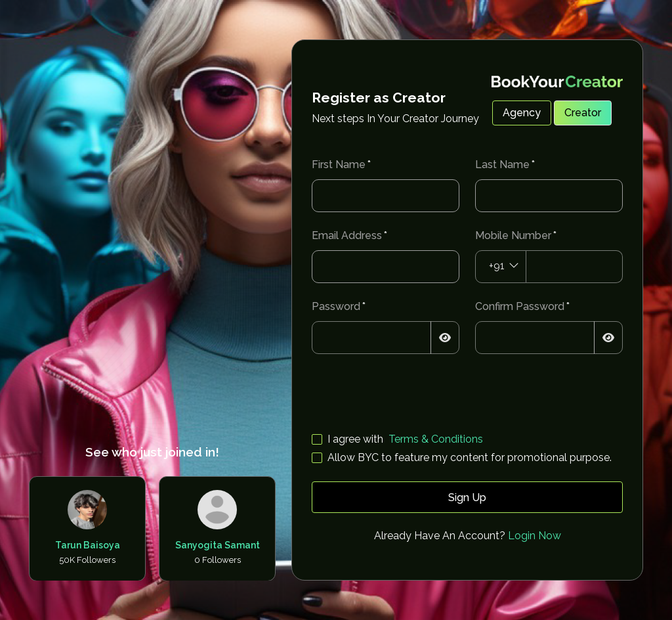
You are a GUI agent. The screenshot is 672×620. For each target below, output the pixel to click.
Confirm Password (520, 306)
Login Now (535, 536)
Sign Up (467, 498)
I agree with (355, 439)
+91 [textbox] (497, 266)
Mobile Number (513, 235)
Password (336, 306)
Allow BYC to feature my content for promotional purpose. (470, 457)
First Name (339, 165)
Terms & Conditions (436, 439)
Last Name (502, 165)
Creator (583, 113)
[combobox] (501, 267)
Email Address (347, 235)
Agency (522, 113)
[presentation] (411, 395)
